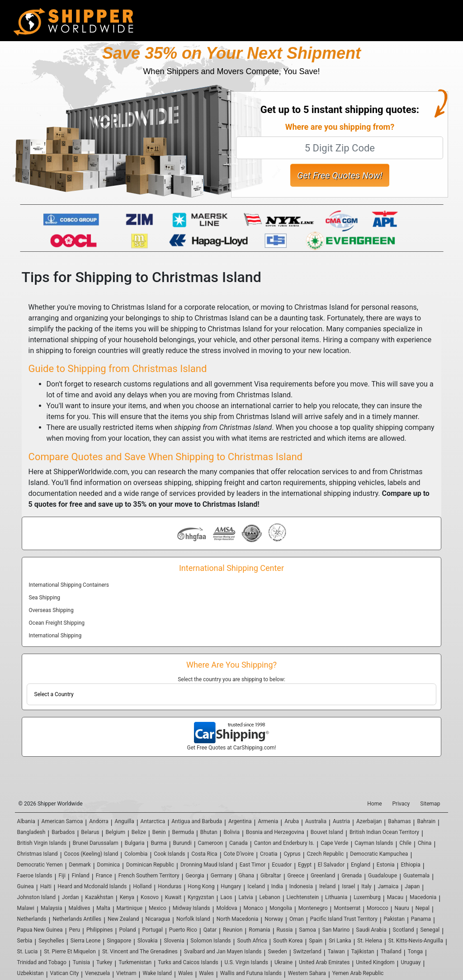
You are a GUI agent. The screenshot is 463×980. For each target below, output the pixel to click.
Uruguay (411, 962)
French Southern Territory (149, 876)
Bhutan (209, 832)
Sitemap (430, 804)
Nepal (423, 908)
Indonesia (301, 886)
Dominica (109, 865)
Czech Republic (326, 854)
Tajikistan (363, 952)
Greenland (323, 876)
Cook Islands (169, 854)
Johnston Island (36, 897)
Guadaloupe (383, 876)
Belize (139, 832)
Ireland (327, 886)
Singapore (119, 941)
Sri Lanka (340, 941)
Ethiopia (411, 865)
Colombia (136, 854)
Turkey (104, 962)
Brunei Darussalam (96, 843)
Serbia (25, 941)
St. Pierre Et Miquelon (70, 952)
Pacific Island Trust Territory (344, 919)
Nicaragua (158, 919)
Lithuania (336, 897)
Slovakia (148, 941)
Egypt (305, 865)
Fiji (62, 876)
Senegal (430, 930)
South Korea (288, 941)
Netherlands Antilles (77, 919)
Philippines (100, 930)
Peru (75, 930)
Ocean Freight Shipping (57, 623)
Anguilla (125, 821)
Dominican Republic (150, 865)
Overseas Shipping (51, 610)
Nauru (402, 908)
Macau (395, 897)
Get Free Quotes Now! (340, 175)
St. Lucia (28, 952)
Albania (26, 821)
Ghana (246, 876)
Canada (239, 843)
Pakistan (394, 919)
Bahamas (399, 821)
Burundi (182, 843)
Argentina (240, 821)
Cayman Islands (374, 843)
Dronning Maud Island (207, 865)
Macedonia (423, 897)
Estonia (386, 865)
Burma (158, 843)
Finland (81, 876)
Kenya (127, 897)
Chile (405, 843)
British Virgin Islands (42, 843)
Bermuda (183, 832)
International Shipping (55, 636)
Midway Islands (191, 908)
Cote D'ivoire (239, 854)
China (425, 843)
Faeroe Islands (35, 876)
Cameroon (211, 843)
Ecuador (282, 865)
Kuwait (173, 897)
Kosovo (150, 897)
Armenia (268, 821)
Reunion (233, 930)
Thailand (391, 952)
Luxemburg (367, 897)
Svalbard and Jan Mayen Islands (223, 952)
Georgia (195, 876)
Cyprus (292, 854)
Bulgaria (135, 843)
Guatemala (416, 876)
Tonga (415, 952)
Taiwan (336, 952)
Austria (341, 821)
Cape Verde (334, 843)
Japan (412, 886)
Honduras (170, 886)
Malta (103, 908)
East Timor (253, 865)
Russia (285, 930)
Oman (297, 919)
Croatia (269, 854)
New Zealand (123, 919)
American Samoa (62, 821)
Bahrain (427, 821)
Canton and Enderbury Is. (284, 843)
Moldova (227, 908)
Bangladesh (31, 832)
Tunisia (81, 962)
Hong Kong (201, 886)
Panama (421, 919)
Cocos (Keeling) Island (91, 854)
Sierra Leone (85, 941)
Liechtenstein (303, 897)
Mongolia (281, 908)
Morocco (378, 908)
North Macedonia (238, 919)
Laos (226, 897)
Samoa (307, 930)
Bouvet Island (327, 832)
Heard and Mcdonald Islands (92, 886)
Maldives (79, 908)
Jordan (70, 897)
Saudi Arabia (371, 930)
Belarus (90, 832)
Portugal (153, 930)
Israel (348, 886)
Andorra (99, 821)
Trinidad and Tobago (42, 962)
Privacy (401, 804)
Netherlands (32, 919)
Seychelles (51, 941)
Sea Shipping (45, 598)
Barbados (63, 832)
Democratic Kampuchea (379, 854)
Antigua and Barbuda (197, 821)
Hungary (231, 886)
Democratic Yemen (40, 865)
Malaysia (52, 908)
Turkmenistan (135, 962)
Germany (222, 876)
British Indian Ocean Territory (384, 832)
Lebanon (269, 897)
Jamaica (388, 886)
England (361, 865)
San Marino (336, 930)
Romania (259, 930)
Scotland (404, 930)
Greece (296, 876)
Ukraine (283, 962)
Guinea (26, 886)
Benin (159, 832)
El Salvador (331, 865)
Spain (316, 941)
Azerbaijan (369, 821)
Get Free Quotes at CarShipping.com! (232, 748)
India (277, 886)
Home (374, 804)
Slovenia (174, 941)
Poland (127, 930)
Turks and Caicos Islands (188, 962)
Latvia (246, 897)
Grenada (352, 876)
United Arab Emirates (324, 962)
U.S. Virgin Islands (246, 962)
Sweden (277, 952)
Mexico (158, 908)
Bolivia (232, 832)
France (104, 876)
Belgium (115, 832)
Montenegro (313, 908)
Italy (366, 886)
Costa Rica (204, 854)
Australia (316, 821)
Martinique (130, 908)
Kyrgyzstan (201, 897)
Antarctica (153, 821)
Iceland (256, 886)
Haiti (46, 886)
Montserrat (347, 908)
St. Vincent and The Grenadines (140, 952)
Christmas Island (38, 854)
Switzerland (307, 952)
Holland (142, 886)
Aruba (292, 821)
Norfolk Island (193, 919)
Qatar (210, 930)
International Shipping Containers (69, 585)
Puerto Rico (183, 930)
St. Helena (370, 941)
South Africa (252, 941)
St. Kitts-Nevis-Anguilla (416, 941)
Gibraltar (271, 876)
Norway (274, 919)
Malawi (26, 908)
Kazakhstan (99, 897)
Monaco (253, 908)
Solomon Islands (210, 941)
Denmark (80, 865)
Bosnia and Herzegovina (275, 832)
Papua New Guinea (40, 930)
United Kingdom (375, 962)
